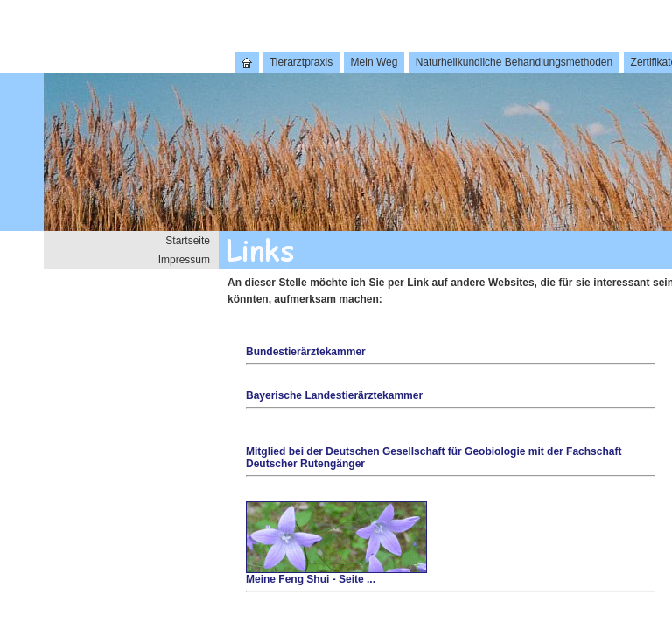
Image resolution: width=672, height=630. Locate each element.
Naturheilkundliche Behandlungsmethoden (514, 62)
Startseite (188, 241)
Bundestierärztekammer (306, 352)
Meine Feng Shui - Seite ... (336, 574)
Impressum (184, 260)
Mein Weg (374, 62)
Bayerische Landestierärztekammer (334, 395)
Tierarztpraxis (301, 62)
